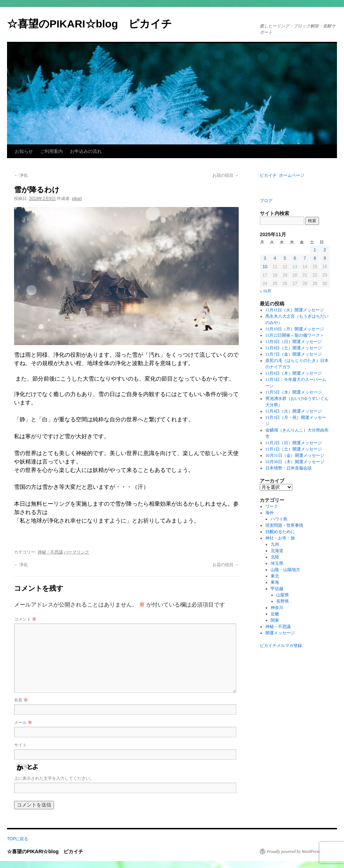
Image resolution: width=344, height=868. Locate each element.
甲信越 (277, 589)
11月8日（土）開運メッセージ (294, 348)
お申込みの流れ (86, 151)
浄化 (21, 175)
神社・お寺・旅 (280, 538)
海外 (270, 513)
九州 (275, 544)
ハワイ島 (279, 519)
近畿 (275, 614)
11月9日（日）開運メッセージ (294, 342)
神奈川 (277, 608)
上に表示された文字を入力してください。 (54, 778)
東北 (275, 576)
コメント (25, 619)
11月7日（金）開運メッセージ (294, 354)
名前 (21, 700)
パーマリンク (77, 552)
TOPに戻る (18, 839)
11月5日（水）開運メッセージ (294, 392)
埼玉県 (277, 563)
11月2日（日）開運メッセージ (294, 443)
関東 (275, 620)
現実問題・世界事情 (284, 525)
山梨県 (283, 595)
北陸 (275, 557)
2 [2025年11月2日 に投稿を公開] (325, 250)
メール (23, 723)
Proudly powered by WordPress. (294, 851)
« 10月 (266, 291)
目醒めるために (280, 532)
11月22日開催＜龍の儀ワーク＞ (295, 335)
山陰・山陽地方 (285, 570)
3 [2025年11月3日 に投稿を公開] (265, 258)
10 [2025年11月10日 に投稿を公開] (265, 267)
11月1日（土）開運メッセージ (294, 449)
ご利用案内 (51, 151)
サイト (20, 745)
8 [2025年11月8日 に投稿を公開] (315, 258)
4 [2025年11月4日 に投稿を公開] (275, 258)
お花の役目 (226, 175)
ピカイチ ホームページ (282, 175)
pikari (77, 199)
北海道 (277, 551)
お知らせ (24, 151)
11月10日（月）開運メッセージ (295, 329)
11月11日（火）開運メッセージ (295, 310)
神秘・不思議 (50, 552)
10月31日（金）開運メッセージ (295, 455)
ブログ (266, 201)
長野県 (283, 601)
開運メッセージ (280, 633)
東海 (275, 582)
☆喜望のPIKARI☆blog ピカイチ (95, 24)
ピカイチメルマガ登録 (281, 646)
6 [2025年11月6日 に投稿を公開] (295, 258)
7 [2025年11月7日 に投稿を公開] (305, 258)
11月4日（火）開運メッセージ (294, 411)
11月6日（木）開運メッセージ (294, 373)
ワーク (272, 506)
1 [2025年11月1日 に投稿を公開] (315, 250)
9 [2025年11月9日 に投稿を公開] (325, 258)
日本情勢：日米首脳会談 (289, 468)
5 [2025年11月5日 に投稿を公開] (285, 258)
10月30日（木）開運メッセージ (295, 462)
